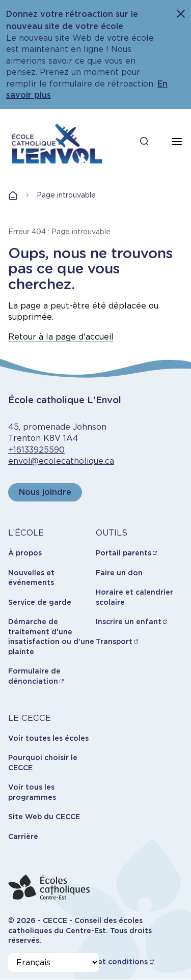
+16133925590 (36, 450)
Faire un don (119, 573)
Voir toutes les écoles (48, 738)
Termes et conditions (108, 962)
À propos (25, 553)
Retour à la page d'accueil (61, 337)
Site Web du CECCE (44, 817)
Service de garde (40, 602)
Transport (114, 641)
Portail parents (124, 553)
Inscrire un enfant (129, 622)
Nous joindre (45, 492)
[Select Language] (53, 962)
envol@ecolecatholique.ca (61, 461)
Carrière (23, 836)
